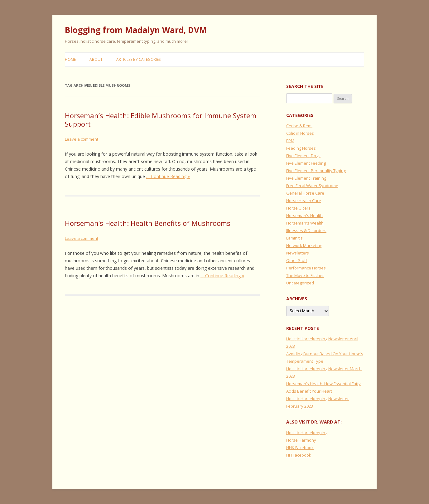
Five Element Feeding (306, 163)
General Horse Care (305, 193)
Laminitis (294, 238)
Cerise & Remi (299, 126)
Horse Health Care (304, 201)
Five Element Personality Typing (316, 171)
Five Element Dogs (303, 156)
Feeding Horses (301, 148)
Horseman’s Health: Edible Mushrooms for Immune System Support (161, 119)
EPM (290, 141)
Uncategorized (300, 283)
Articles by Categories (138, 59)
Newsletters (298, 253)
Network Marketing (304, 245)
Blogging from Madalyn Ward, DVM (136, 30)
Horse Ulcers (298, 208)
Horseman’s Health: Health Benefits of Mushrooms (148, 223)
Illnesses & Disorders (306, 230)
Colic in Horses (300, 133)
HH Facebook (299, 455)
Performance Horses (306, 268)
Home (70, 59)
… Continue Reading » (168, 176)
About (96, 59)
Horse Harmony (301, 440)
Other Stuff (297, 260)
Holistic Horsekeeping (307, 433)
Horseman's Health (304, 216)
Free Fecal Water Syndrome (312, 186)
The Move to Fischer (305, 275)
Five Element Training (306, 178)
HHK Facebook (300, 448)
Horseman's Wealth (305, 223)
